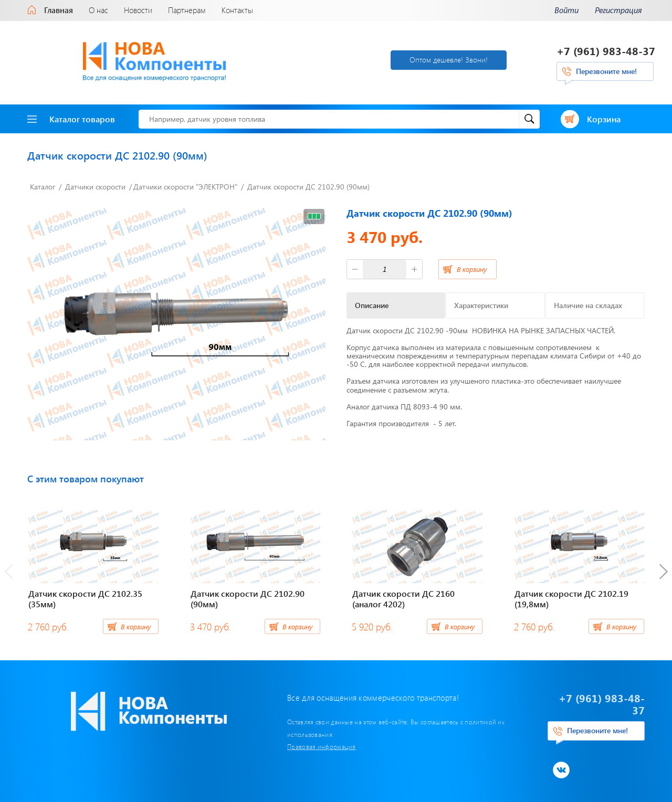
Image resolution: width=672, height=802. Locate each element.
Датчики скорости (95, 184)
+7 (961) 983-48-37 (606, 50)
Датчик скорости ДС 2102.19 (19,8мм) (571, 596)
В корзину (472, 266)
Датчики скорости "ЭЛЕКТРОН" (185, 184)
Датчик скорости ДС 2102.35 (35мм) (85, 596)
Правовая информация (271, 732)
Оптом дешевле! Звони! (387, 59)
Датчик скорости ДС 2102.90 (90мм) (308, 184)
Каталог (43, 184)
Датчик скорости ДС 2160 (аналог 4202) (403, 596)
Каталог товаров (71, 116)
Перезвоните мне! (606, 70)
